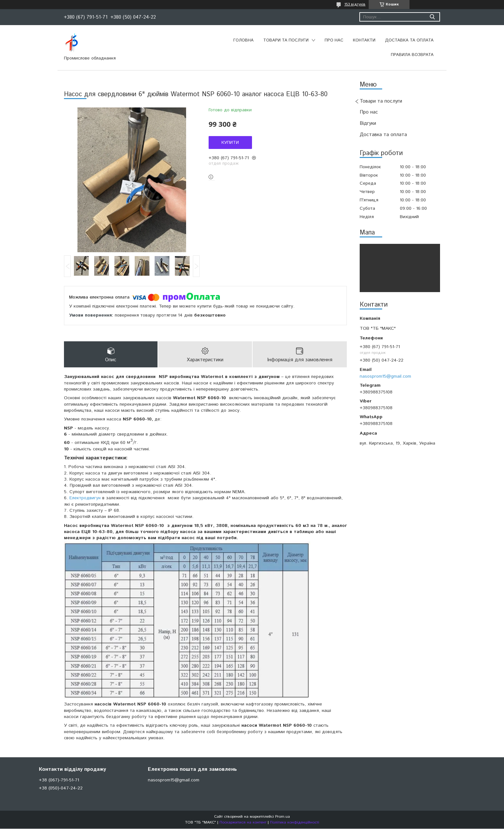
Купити (230, 143)
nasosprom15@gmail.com (385, 376)
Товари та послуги (286, 40)
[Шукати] (432, 17)
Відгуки (368, 123)
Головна (243, 40)
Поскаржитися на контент (243, 823)
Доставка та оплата (409, 40)
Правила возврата (412, 55)
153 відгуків (355, 4)
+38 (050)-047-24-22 (61, 788)
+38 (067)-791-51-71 (59, 780)
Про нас (334, 40)
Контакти (364, 40)
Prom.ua (283, 817)
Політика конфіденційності (295, 823)
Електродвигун (85, 498)
